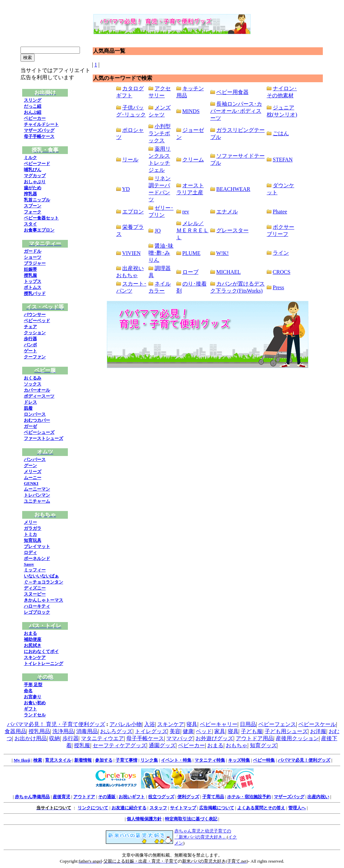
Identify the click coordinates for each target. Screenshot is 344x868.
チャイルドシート (41, 124)
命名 (28, 691)
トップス (33, 281)
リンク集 (149, 760)
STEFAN (283, 160)
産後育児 (61, 797)
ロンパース (35, 414)
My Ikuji (22, 760)
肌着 (28, 408)
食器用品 (15, 731)
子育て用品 (213, 797)
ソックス (33, 384)
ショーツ (33, 257)
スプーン (33, 206)
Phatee (280, 212)
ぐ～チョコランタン (44, 582)
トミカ (30, 534)
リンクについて (93, 808)
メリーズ (33, 472)
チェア (30, 327)
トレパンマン (37, 495)
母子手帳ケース (39, 136)
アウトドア (84, 797)
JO (158, 231)
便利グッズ (188, 797)
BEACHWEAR (233, 189)
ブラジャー (35, 263)
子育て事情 (126, 760)
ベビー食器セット (41, 218)
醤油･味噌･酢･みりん (161, 253)
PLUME (191, 253)
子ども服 (252, 731)
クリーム (193, 160)
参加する (104, 760)
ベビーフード (37, 164)
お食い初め (35, 703)
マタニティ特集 (210, 760)
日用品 (248, 724)
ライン (281, 253)
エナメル (227, 212)
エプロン (133, 212)
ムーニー (33, 478)
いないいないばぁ (41, 576)
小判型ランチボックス (160, 133)
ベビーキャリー (219, 724)
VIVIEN (131, 253)
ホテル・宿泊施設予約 (249, 797)
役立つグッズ (161, 797)
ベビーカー (35, 118)
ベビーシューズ (39, 432)
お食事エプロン (39, 230)
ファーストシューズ (44, 438)
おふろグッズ (116, 731)
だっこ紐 (33, 106)
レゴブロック (37, 612)
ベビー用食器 (232, 92)
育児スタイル (58, 760)
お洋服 (318, 731)
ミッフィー (35, 570)
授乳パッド (35, 293)
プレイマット (37, 546)
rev (186, 212)
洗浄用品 (63, 731)
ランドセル (35, 715)
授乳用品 (39, 731)
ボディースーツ (39, 396)
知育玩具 (33, 540)
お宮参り (33, 697)
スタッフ (158, 808)
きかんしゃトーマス (44, 600)
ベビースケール (317, 724)
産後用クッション (297, 738)
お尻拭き (33, 645)
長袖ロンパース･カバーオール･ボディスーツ (236, 111)
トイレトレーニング (44, 663)
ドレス (30, 402)
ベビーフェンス (277, 724)
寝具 (192, 724)
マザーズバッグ (39, 130)
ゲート (30, 351)
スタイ (30, 224)
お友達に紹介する (129, 808)
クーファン (35, 357)
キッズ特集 (239, 760)
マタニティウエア (102, 738)
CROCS (282, 272)
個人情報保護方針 (144, 819)
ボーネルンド (37, 558)
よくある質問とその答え (261, 808)
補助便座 (33, 639)
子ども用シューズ (286, 731)
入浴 (149, 724)
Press (278, 287)
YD (126, 189)
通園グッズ (162, 745)
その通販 (107, 797)
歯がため (33, 188)
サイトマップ (183, 808)
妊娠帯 (30, 269)
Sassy (29, 564)
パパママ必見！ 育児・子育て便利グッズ (56, 724)
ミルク (30, 158)
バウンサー (35, 315)
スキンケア (35, 657)
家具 (220, 731)
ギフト (30, 709)
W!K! (222, 253)
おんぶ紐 (33, 112)
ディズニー (35, 588)
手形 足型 (33, 685)
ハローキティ (37, 606)
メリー (30, 522)
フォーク (33, 212)
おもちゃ (236, 745)
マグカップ (35, 176)
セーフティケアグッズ (120, 745)
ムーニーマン (37, 489)
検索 (38, 760)
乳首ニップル (37, 200)
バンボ (30, 345)
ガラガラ (33, 528)
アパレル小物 (126, 724)
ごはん (281, 133)
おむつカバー (37, 420)
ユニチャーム (37, 501)
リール (130, 160)
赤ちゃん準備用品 (32, 797)
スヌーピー (35, 594)
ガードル (33, 251)
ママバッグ (180, 738)
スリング (33, 100)
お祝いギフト (132, 797)
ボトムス (33, 287)
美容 (175, 731)
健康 (188, 731)
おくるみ (33, 378)
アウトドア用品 (255, 738)
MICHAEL (229, 272)
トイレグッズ (151, 731)
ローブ (190, 272)
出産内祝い (318, 797)
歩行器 (30, 339)
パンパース (35, 459)
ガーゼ (30, 426)
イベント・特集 (176, 760)
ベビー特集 (264, 760)
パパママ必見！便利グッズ (304, 760)
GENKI (31, 483)
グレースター (232, 230)
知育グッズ (263, 745)
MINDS (191, 111)
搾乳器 (30, 194)
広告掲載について (217, 808)
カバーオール (37, 390)
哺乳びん (33, 170)
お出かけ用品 (31, 738)
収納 (54, 738)
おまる (30, 633)
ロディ (30, 552)
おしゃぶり (35, 182)
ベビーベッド (37, 321)
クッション (35, 333)
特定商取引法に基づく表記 (191, 819)
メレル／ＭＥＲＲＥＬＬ (192, 230)
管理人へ (297, 808)
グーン (30, 466)
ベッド (204, 731)
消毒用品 (87, 731)
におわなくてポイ (41, 651)
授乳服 (30, 275)
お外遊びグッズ (214, 738)
